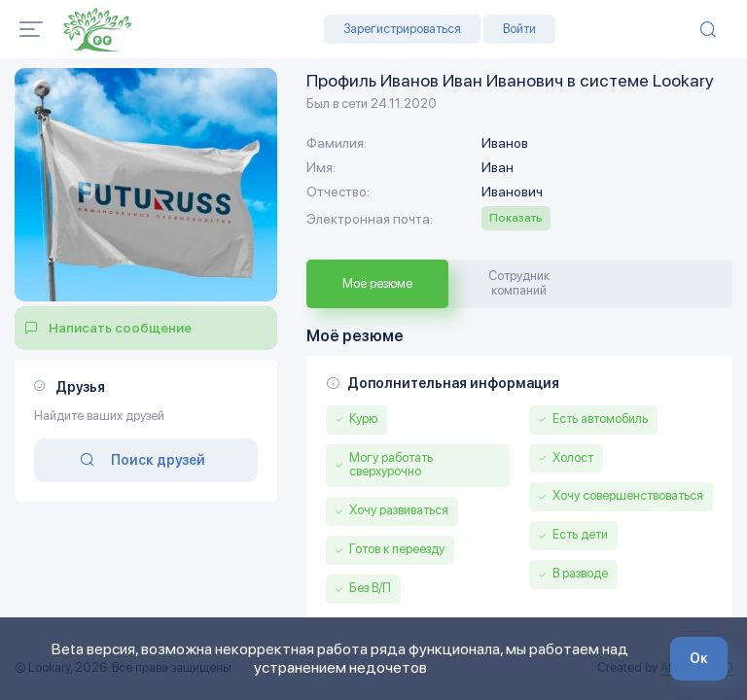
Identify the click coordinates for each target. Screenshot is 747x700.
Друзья (80, 387)
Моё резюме (377, 283)
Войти (519, 29)
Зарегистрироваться (402, 29)
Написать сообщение (120, 328)
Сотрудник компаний (519, 283)
